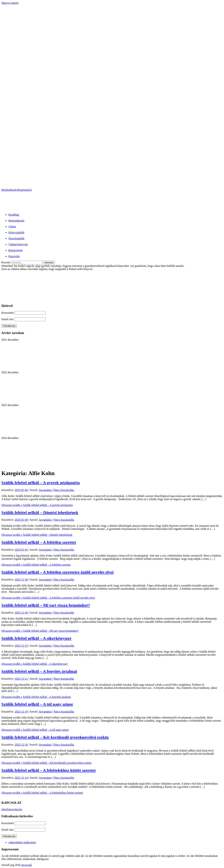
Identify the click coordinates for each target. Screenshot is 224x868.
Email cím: (8, 319)
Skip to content (10, 3)
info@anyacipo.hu (12, 809)
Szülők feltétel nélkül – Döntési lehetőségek (40, 513)
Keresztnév (8, 313)
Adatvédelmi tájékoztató (22, 842)
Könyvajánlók (16, 232)
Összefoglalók (16, 238)
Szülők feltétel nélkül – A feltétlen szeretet (39, 542)
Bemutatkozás (16, 221)
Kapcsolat (14, 256)
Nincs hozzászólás (64, 490)
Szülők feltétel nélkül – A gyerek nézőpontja (41, 483)
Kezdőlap (14, 215)
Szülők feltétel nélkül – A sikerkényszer (36, 638)
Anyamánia (45, 490)
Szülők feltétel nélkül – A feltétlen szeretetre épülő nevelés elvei (57, 572)
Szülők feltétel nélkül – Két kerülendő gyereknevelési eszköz (55, 737)
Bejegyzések (15, 250)
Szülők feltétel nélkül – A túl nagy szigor (37, 704)
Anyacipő (26, 865)
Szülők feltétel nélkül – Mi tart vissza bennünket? (46, 605)
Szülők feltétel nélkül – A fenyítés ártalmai (39, 671)
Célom (12, 227)
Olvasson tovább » (37, 505)
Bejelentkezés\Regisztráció (17, 190)
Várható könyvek (18, 244)
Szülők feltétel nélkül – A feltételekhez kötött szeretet (49, 770)
